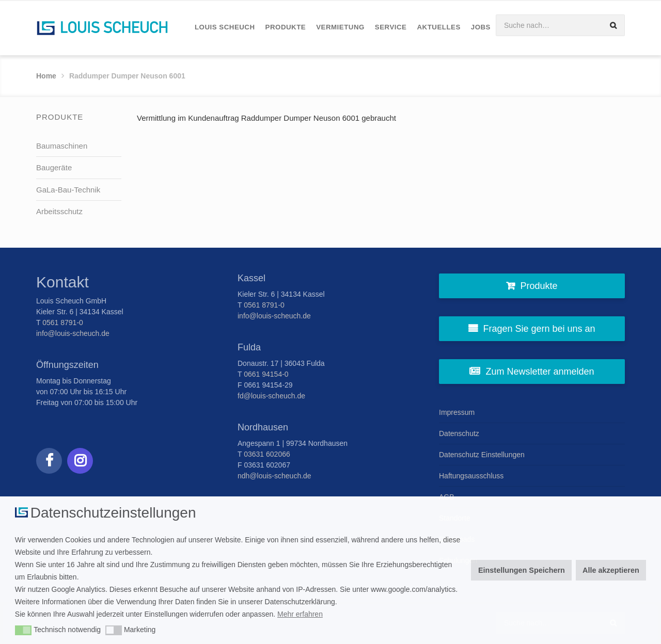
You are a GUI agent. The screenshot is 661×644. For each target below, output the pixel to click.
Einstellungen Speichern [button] (522, 570)
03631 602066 (267, 454)
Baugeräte (54, 167)
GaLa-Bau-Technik (68, 190)
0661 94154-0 (266, 374)
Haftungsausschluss (471, 476)
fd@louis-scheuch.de (271, 396)
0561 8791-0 (63, 323)
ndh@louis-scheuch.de (274, 476)
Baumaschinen (62, 146)
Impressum (457, 412)
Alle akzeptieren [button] (611, 570)
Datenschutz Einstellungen (482, 455)
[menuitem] (225, 28)
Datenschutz (459, 433)
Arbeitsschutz (59, 211)
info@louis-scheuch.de (73, 333)
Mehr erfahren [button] (300, 614)
